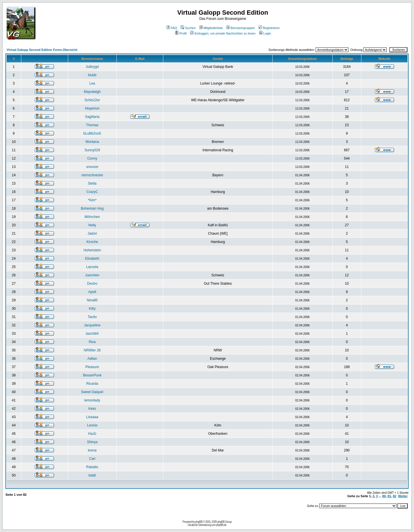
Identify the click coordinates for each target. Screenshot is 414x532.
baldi (92, 475)
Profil (181, 33)
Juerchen (92, 275)
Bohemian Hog (92, 208)
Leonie (92, 425)
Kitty (92, 309)
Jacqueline (92, 325)
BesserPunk (92, 375)
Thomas (92, 125)
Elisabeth (92, 259)
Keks (92, 409)
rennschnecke (92, 175)
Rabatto (92, 467)
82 (394, 496)
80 (384, 496)
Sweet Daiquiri (92, 392)
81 (389, 496)
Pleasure (92, 367)
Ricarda (92, 384)
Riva (92, 342)
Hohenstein (92, 250)
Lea (92, 83)
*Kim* (92, 200)
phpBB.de (221, 525)
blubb (92, 75)
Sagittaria (92, 117)
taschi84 (92, 334)
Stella (92, 183)
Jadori (92, 234)
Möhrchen (92, 217)
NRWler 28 (92, 350)
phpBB (199, 522)
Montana (92, 142)
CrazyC (92, 192)
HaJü (92, 434)
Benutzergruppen (240, 28)
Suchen (188, 28)
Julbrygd (92, 67)
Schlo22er (92, 100)
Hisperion (92, 108)
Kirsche (92, 242)
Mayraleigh (92, 92)
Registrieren (269, 28)
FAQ (172, 28)
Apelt (92, 292)
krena (92, 450)
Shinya (92, 442)
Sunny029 (92, 150)
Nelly (92, 225)
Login (265, 33)
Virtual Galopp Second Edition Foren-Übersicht (42, 50)
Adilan (92, 359)
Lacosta (92, 267)
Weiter (403, 496)
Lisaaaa (92, 417)
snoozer (92, 167)
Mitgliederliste (211, 28)
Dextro (92, 284)
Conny (92, 158)
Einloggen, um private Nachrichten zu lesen (223, 33)
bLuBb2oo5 (92, 133)
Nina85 (92, 300)
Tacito (92, 317)
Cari (92, 459)
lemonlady (92, 400)
